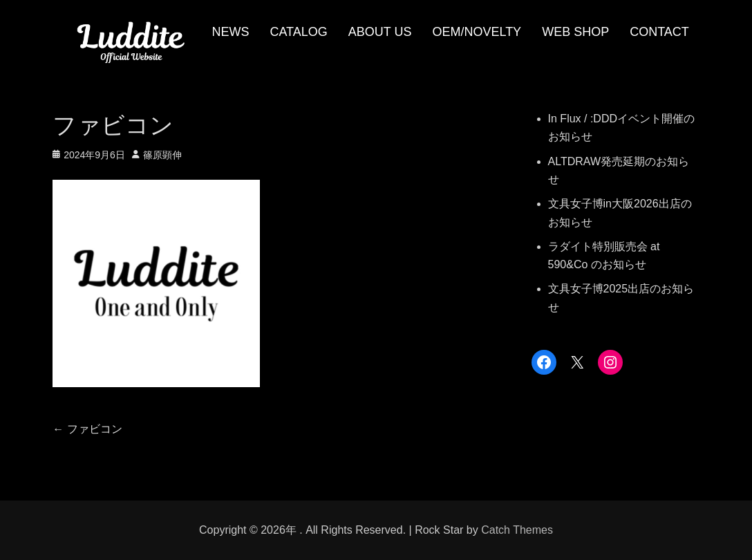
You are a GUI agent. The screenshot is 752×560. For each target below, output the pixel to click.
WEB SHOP (575, 32)
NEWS (230, 32)
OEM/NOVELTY (477, 32)
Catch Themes (517, 530)
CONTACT (659, 32)
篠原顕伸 (162, 155)
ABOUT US (380, 32)
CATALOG (298, 32)
